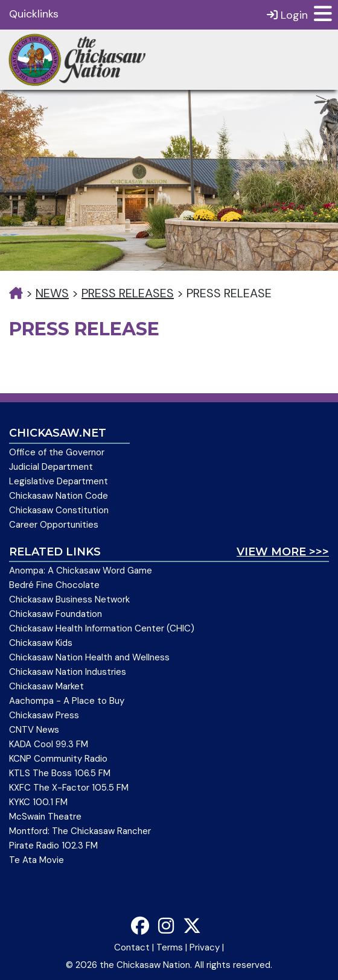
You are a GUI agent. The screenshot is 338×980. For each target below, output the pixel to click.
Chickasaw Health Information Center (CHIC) (102, 628)
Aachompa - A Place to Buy (67, 701)
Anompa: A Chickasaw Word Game (81, 571)
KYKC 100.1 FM (38, 802)
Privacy (205, 947)
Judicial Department (51, 467)
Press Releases (128, 293)
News (52, 293)
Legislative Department (59, 481)
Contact (132, 947)
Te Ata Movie (37, 860)
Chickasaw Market (46, 686)
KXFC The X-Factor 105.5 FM (69, 788)
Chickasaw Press (44, 715)
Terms (170, 947)
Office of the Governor (57, 452)
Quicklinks (34, 14)
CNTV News (34, 730)
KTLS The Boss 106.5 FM (60, 773)
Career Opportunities (54, 525)
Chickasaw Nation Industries (68, 672)
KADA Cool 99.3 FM (49, 744)
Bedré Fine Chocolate (54, 585)
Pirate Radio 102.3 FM (53, 846)
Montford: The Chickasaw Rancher (80, 831)
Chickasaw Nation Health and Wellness (89, 657)
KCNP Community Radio (58, 759)
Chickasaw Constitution (59, 510)
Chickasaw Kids (41, 643)
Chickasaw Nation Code (59, 496)
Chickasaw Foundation (56, 614)
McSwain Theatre (45, 817)
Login (287, 15)
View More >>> (283, 552)
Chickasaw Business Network (69, 599)
